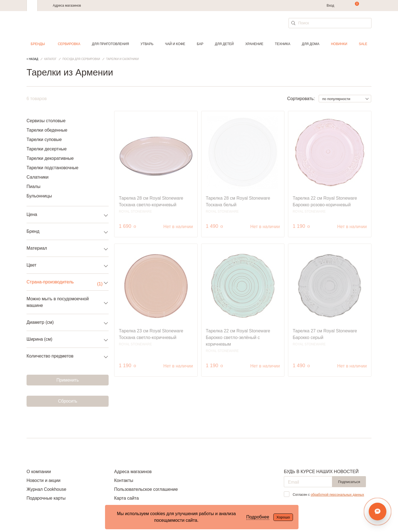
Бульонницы (39, 196)
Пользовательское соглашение (146, 489)
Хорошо (283, 517)
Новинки (339, 44)
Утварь (147, 44)
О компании (39, 472)
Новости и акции (44, 480)
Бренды (38, 44)
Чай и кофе (175, 44)
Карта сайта (126, 498)
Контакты (124, 480)
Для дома (311, 44)
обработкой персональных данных (337, 495)
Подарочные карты (46, 498)
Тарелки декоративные (50, 158)
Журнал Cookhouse (46, 489)
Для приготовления (110, 44)
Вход (330, 6)
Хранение (254, 44)
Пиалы (33, 187)
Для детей (224, 44)
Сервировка (69, 44)
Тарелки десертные (47, 149)
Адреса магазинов (67, 6)
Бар (200, 44)
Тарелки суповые (44, 139)
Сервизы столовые (46, 121)
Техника (283, 44)
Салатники (38, 177)
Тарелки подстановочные (53, 168)
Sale (363, 44)
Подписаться (349, 482)
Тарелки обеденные (47, 130)
